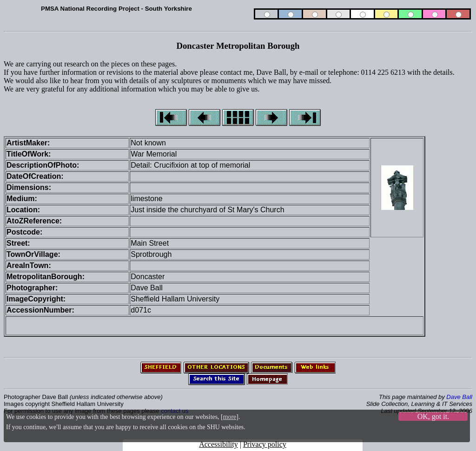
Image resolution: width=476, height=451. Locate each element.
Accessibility (218, 444)
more (230, 417)
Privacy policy (265, 444)
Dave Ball (459, 397)
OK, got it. (433, 416)
